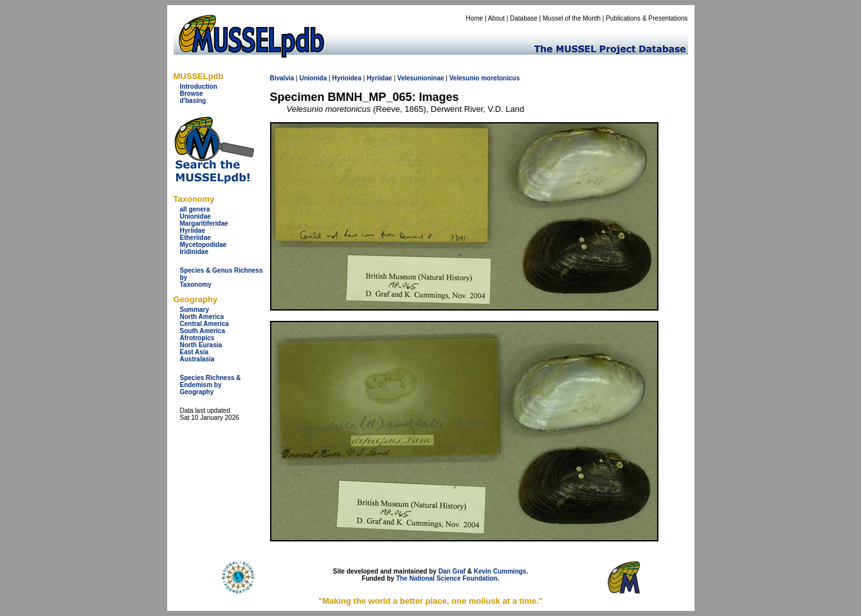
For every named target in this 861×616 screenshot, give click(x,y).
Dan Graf (452, 571)
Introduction (199, 86)
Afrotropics (197, 338)
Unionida (313, 78)
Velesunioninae (421, 78)
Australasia (197, 359)
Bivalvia (282, 78)
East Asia (195, 352)
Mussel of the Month (572, 18)
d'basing (193, 101)
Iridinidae (194, 252)
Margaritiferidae (204, 223)
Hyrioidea (347, 78)
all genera (195, 209)
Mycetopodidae (204, 245)
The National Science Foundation (447, 578)
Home (474, 18)
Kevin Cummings (500, 571)
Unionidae (195, 216)
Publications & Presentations (647, 18)
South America (203, 331)
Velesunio (465, 78)
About (496, 18)
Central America (204, 324)
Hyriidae (193, 231)
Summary (195, 310)
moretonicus (500, 78)
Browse (192, 94)
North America (202, 317)
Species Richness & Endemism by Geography (211, 385)
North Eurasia (201, 345)
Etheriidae (195, 238)
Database (524, 18)
